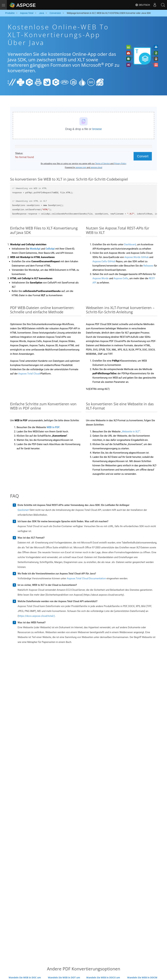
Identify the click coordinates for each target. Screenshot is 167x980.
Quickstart (23, 510)
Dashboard (130, 244)
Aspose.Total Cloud (29, 374)
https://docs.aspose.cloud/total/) (37, 616)
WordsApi (35, 249)
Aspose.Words (100, 278)
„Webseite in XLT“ (131, 432)
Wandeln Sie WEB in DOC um (25, 977)
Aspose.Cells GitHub (104, 261)
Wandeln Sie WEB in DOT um (64, 977)
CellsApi (50, 249)
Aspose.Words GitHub (137, 257)
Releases (148, 266)
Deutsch (143, 5)
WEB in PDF (53, 427)
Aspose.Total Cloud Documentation (86, 578)
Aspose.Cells (121, 278)
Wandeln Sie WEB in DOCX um (103, 977)
